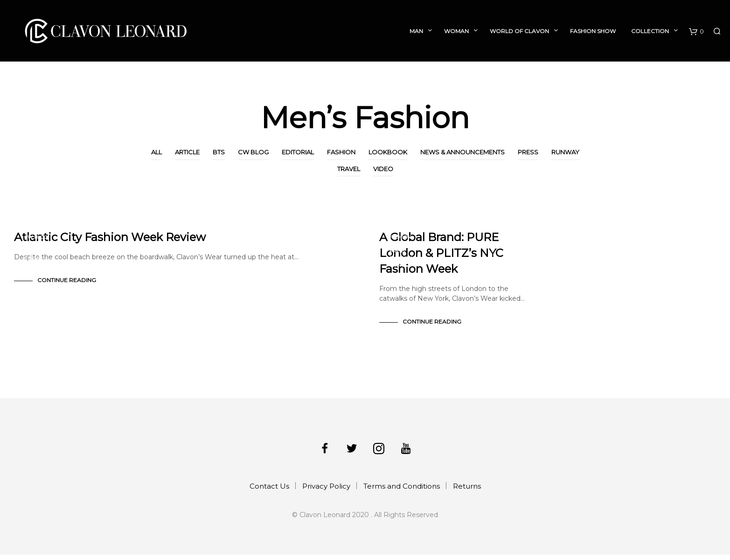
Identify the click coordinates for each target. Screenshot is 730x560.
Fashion (341, 152)
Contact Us (269, 491)
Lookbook (388, 152)
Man (416, 31)
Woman (456, 31)
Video (383, 169)
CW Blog (253, 152)
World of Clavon (519, 31)
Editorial (298, 152)
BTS (219, 152)
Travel (349, 169)
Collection (650, 31)
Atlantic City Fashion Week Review (110, 242)
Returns (467, 491)
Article (187, 152)
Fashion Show (593, 31)
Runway (565, 152)
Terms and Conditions (402, 491)
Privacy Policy (326, 491)
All (156, 152)
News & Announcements (462, 152)
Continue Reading (67, 285)
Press (528, 152)
